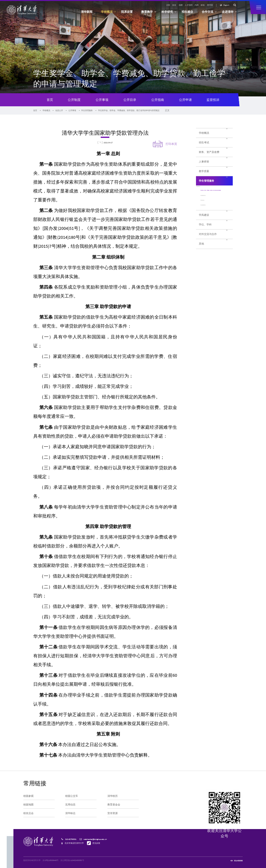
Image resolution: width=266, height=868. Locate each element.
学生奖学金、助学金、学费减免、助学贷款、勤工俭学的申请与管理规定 (129, 110)
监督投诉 (213, 100)
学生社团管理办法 (209, 223)
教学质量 (204, 171)
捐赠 (181, 5)
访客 (168, 5)
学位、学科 (205, 244)
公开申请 (185, 100)
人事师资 (204, 162)
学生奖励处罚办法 (209, 211)
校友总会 (28, 813)
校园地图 (28, 804)
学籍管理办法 (207, 191)
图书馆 (210, 5)
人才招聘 (189, 5)
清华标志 (70, 813)
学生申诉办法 (207, 217)
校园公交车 (72, 796)
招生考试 (204, 142)
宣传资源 (113, 813)
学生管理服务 (87, 110)
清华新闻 (87, 12)
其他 (201, 263)
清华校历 (113, 796)
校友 (174, 5)
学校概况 (46, 110)
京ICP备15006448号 (51, 860)
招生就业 (187, 12)
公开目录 (130, 100)
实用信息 (70, 804)
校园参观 (28, 796)
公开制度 (74, 100)
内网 (197, 5)
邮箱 (203, 5)
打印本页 (171, 144)
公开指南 (158, 100)
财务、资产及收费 (209, 152)
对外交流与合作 (208, 254)
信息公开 (59, 110)
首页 (50, 100)
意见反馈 (96, 843)
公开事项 (102, 100)
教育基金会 (114, 804)
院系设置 (127, 12)
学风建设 (204, 234)
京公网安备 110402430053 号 (72, 860)
